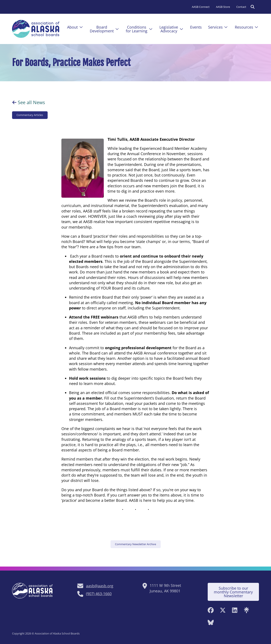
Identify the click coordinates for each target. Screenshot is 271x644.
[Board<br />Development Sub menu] (117, 29)
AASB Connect (201, 7)
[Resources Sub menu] (256, 27)
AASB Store (223, 7)
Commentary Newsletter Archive (135, 544)
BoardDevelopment (102, 29)
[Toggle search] (253, 7)
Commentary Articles (30, 115)
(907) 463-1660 (99, 594)
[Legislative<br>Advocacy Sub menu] (181, 29)
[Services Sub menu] (226, 27)
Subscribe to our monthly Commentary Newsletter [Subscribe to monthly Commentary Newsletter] (233, 592)
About (72, 27)
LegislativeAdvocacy (169, 29)
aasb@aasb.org (100, 586)
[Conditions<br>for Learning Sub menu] (151, 29)
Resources (244, 27)
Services (215, 27)
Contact (241, 7)
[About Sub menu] (81, 27)
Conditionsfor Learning (137, 29)
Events (196, 27)
